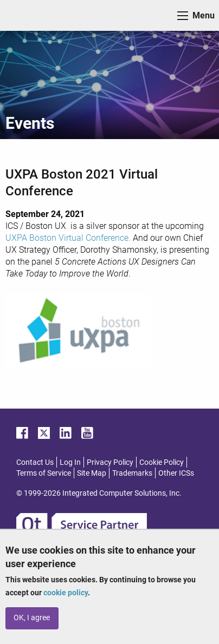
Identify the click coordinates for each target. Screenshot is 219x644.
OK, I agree (32, 618)
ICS (25, 15)
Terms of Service (44, 473)
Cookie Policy (162, 462)
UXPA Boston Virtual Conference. (68, 238)
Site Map (92, 473)
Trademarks (132, 473)
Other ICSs (176, 473)
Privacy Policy (110, 462)
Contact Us (35, 462)
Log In (70, 462)
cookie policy (66, 593)
